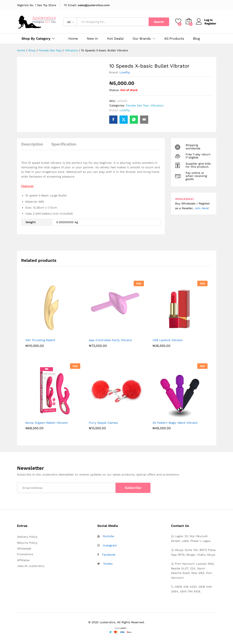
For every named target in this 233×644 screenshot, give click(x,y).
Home (73, 39)
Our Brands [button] (142, 39)
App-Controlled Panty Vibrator (111, 340)
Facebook (109, 555)
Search (159, 22)
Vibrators (157, 105)
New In (92, 39)
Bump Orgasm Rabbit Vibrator (47, 423)
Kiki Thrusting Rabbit (40, 340)
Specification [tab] (64, 144)
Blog (196, 39)
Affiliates (23, 560)
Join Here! (202, 208)
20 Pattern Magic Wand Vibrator (175, 423)
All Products (174, 39)
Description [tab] (32, 144)
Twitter (108, 564)
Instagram (110, 545)
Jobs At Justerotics (31, 566)
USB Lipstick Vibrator (168, 340)
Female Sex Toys (137, 105)
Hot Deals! (115, 39)
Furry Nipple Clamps (103, 423)
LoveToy (125, 72)
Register (210, 23)
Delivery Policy (27, 537)
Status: (114, 90)
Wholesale (24, 548)
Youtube (108, 536)
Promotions (25, 554)
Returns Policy (27, 543)
